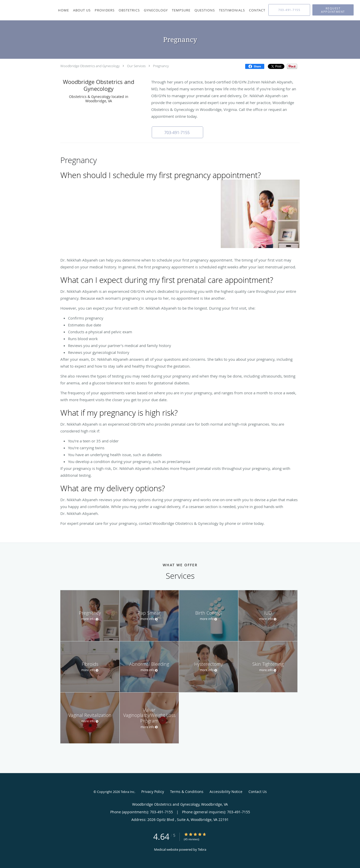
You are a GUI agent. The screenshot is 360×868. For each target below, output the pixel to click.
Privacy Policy (153, 792)
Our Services (136, 66)
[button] (333, 10)
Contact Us (258, 792)
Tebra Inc (128, 792)
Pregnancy (161, 66)
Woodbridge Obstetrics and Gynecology (90, 66)
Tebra (202, 849)
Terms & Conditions (187, 792)
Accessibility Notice (226, 792)
